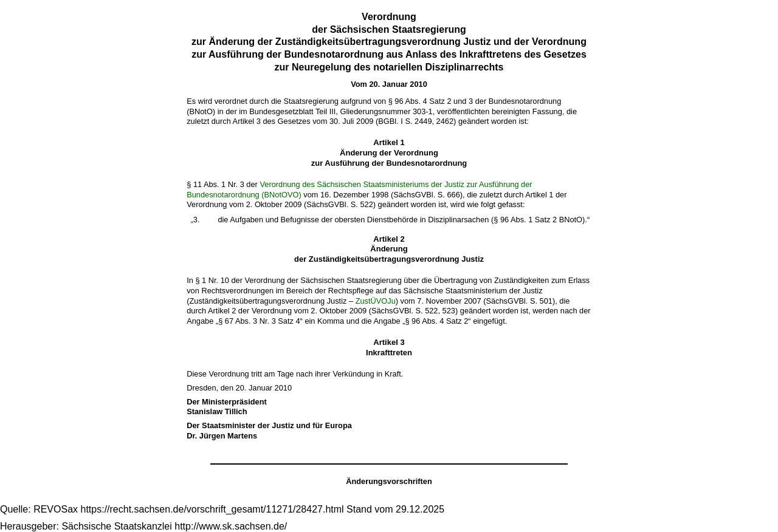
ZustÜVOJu (376, 301)
